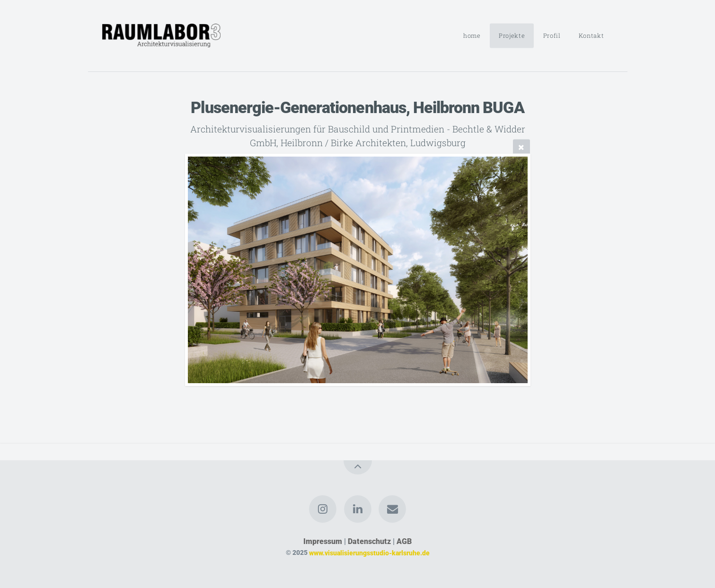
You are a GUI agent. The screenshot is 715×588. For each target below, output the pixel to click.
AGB (404, 541)
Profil (552, 35)
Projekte (512, 35)
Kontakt (591, 35)
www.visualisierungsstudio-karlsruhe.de (369, 553)
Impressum (323, 541)
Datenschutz (369, 541)
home (472, 35)
